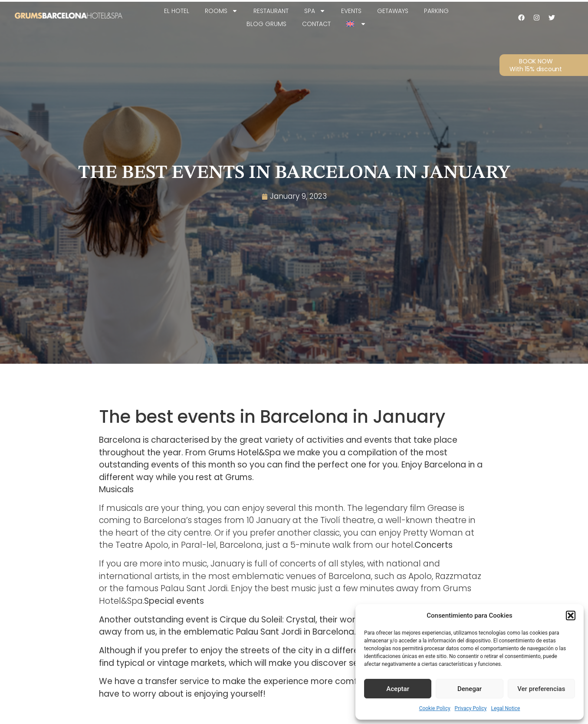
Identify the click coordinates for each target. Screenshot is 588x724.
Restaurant (271, 11)
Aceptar (398, 689)
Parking (436, 11)
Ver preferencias (541, 689)
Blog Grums (266, 24)
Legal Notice (505, 708)
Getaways (393, 11)
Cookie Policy (435, 708)
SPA (315, 11)
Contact (316, 24)
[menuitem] (356, 24)
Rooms (221, 11)
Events (351, 11)
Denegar (470, 689)
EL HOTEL (177, 11)
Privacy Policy (471, 708)
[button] (571, 615)
